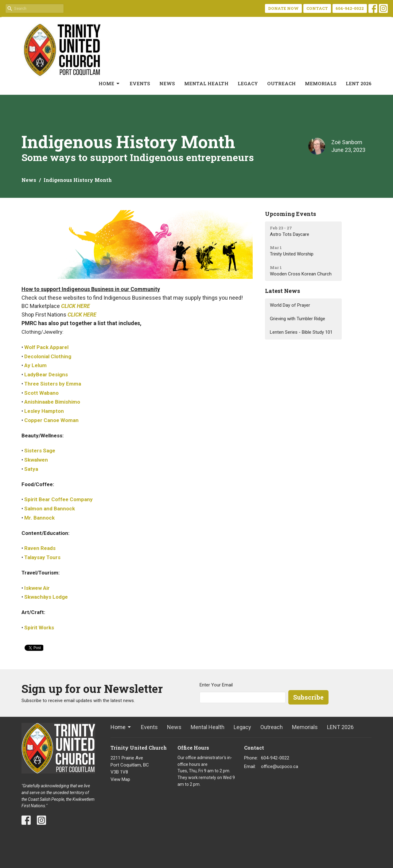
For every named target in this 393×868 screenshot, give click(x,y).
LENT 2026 (359, 83)
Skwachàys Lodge (46, 597)
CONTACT (317, 8)
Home (109, 84)
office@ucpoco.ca (280, 766)
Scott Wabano (41, 393)
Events (140, 83)
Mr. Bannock (39, 518)
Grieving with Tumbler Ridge (298, 319)
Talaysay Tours (42, 557)
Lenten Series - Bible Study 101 (301, 332)
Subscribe (308, 697)
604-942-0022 (350, 8)
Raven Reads (40, 548)
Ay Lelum (35, 365)
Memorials (321, 83)
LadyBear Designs (46, 374)
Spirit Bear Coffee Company (58, 499)
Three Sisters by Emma (53, 384)
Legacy (248, 83)
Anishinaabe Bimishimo (52, 402)
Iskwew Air (37, 588)
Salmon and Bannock (50, 509)
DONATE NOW (283, 8)
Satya (31, 469)
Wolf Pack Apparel (46, 347)
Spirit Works (39, 628)
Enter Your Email (216, 685)
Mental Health (206, 83)
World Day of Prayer (290, 305)
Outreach (281, 83)
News (167, 83)
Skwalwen (36, 460)
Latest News (282, 291)
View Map (120, 779)
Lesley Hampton (44, 411)
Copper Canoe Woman (51, 420)
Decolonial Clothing (48, 356)
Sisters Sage (40, 451)
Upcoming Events (290, 214)
